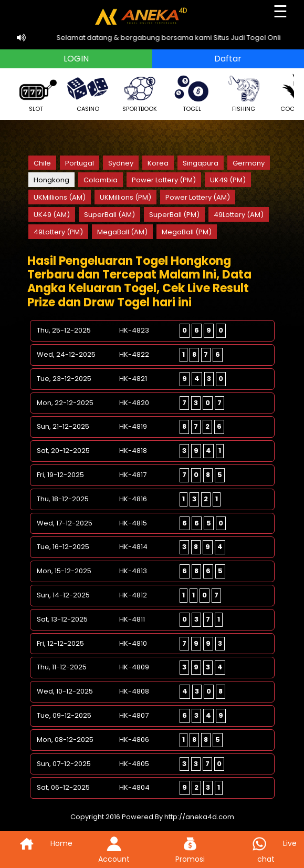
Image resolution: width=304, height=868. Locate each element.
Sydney (121, 163)
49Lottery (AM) (239, 215)
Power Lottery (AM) (198, 197)
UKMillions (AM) (60, 197)
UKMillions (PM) (125, 197)
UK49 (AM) (52, 215)
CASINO (88, 93)
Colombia (101, 180)
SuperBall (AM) (109, 215)
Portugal (80, 163)
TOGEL (192, 93)
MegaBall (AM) (122, 232)
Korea (158, 163)
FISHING (244, 93)
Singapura (201, 163)
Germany (249, 163)
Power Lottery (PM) (164, 180)
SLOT (36, 93)
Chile (42, 163)
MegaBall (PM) (187, 232)
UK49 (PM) (228, 180)
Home (38, 843)
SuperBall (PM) (174, 215)
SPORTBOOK (140, 93)
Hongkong (51, 180)
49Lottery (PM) (58, 232)
